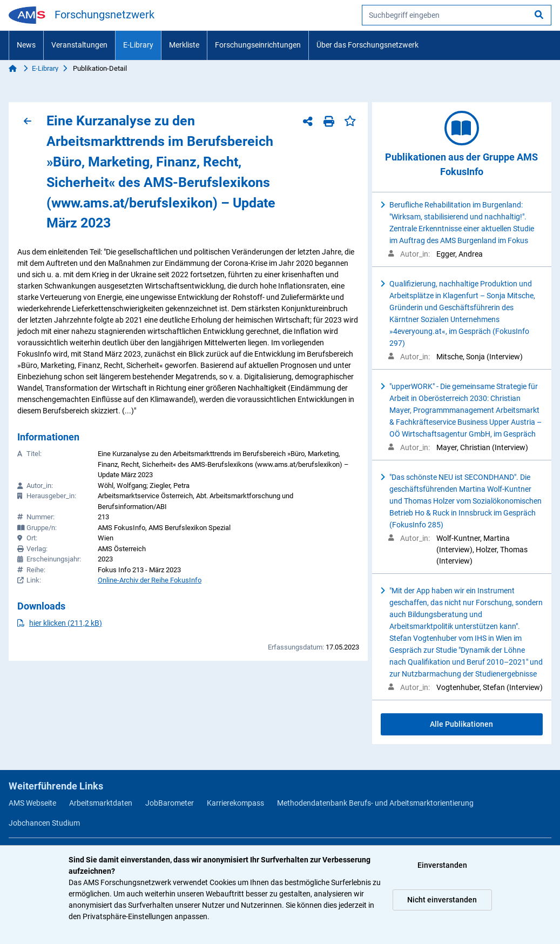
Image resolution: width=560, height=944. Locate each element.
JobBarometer (170, 803)
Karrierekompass (235, 803)
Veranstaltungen (79, 45)
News (26, 45)
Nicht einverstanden (442, 900)
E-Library (138, 45)
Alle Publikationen (461, 724)
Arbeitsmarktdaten (101, 803)
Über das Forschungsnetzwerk (367, 45)
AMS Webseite (32, 803)
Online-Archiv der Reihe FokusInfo (150, 580)
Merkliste (184, 45)
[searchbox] (457, 15)
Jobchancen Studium (44, 823)
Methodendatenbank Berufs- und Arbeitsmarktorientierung (375, 803)
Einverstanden (442, 865)
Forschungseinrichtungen (258, 45)
